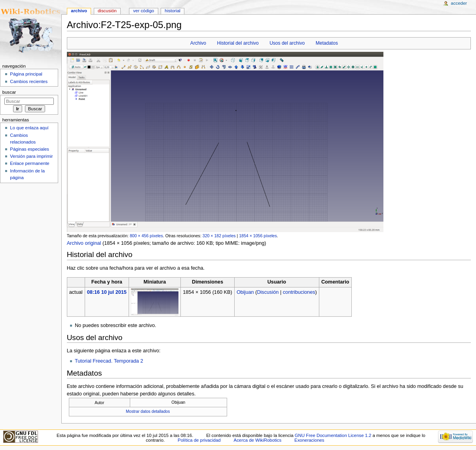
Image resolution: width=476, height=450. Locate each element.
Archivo (198, 43)
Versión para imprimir (31, 156)
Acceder (459, 3)
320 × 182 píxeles (219, 236)
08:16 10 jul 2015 (107, 292)
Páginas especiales (29, 149)
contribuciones (299, 292)
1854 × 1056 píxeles (258, 236)
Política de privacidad (199, 440)
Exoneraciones (309, 440)
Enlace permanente (29, 163)
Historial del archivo (238, 43)
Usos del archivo (287, 43)
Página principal (26, 74)
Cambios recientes (29, 81)
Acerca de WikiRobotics (258, 440)
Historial (172, 11)
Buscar (9, 92)
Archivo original (84, 243)
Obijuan (245, 292)
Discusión (268, 292)
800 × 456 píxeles (146, 236)
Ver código (144, 11)
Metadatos (327, 43)
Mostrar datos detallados (148, 411)
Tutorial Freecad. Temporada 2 (109, 361)
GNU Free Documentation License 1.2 (333, 435)
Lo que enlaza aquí (29, 128)
